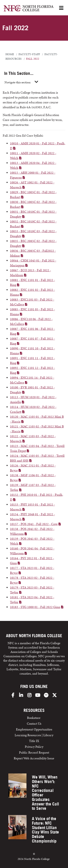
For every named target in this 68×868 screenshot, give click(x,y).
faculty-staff (29, 54)
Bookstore (34, 718)
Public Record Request (34, 752)
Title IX (34, 741)
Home (10, 54)
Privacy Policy (34, 747)
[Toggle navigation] (36, 82)
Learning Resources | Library (34, 735)
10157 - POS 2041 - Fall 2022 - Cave (34, 524)
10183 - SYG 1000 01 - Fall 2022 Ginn (35, 607)
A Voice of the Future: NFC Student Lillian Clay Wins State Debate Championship (45, 830)
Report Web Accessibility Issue (34, 758)
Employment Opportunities (34, 729)
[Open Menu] (61, 8)
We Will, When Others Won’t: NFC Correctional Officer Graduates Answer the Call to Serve (45, 793)
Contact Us (34, 723)
